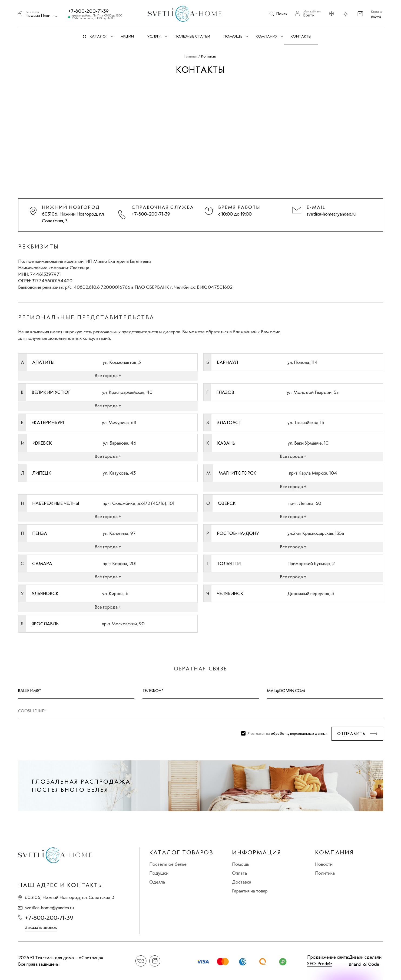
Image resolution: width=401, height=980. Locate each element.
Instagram (155, 961)
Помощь (241, 864)
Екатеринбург (48, 422)
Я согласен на (287, 734)
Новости (324, 864)
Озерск (227, 503)
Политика (325, 873)
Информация (257, 853)
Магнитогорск (237, 473)
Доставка (242, 882)
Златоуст (229, 422)
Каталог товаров (181, 853)
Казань (226, 443)
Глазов (225, 392)
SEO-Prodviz (320, 964)
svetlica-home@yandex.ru (331, 214)
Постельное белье (168, 864)
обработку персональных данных (299, 734)
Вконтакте (141, 961)
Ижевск (42, 443)
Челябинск (230, 593)
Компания (334, 853)
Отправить (352, 734)
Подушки (159, 873)
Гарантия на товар (250, 891)
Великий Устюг (51, 392)
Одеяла (157, 882)
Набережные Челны (56, 503)
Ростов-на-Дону (238, 533)
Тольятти (229, 563)
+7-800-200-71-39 (88, 11)
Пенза (40, 533)
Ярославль (45, 624)
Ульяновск (45, 593)
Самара (42, 563)
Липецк (42, 473)
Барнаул (227, 362)
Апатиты (43, 362)
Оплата (239, 873)
